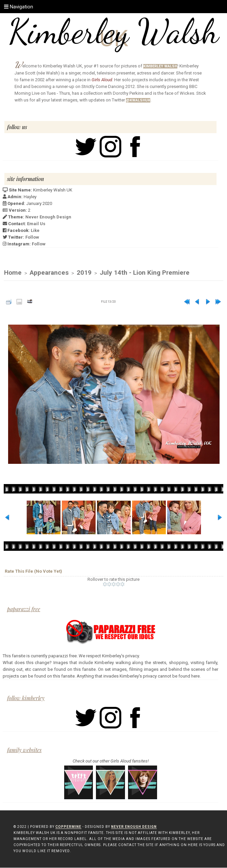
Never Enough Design (48, 217)
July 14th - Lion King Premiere (145, 273)
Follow (32, 237)
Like (35, 230)
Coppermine (68, 827)
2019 (84, 273)
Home (13, 273)
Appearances (49, 273)
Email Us (36, 224)
